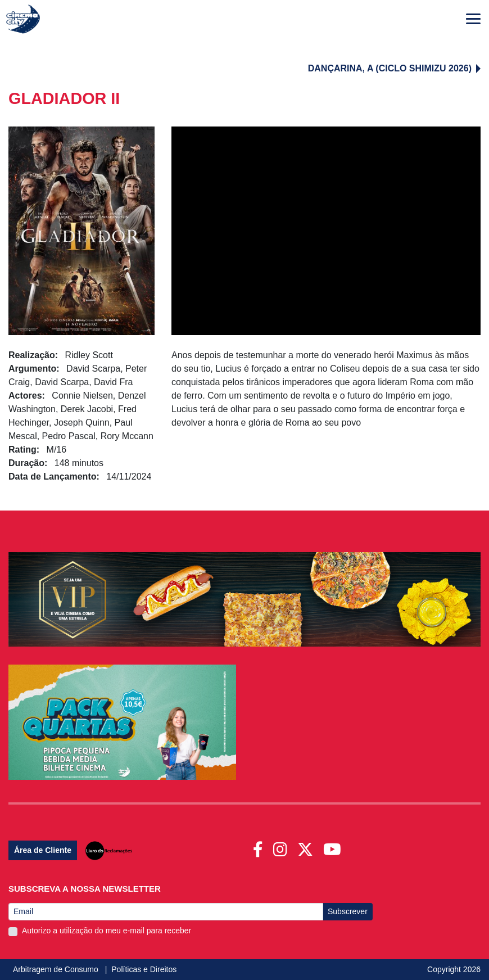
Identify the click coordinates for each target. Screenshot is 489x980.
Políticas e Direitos (144, 969)
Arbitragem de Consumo (57, 969)
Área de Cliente (43, 850)
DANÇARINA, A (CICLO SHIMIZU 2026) (394, 68)
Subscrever (348, 911)
